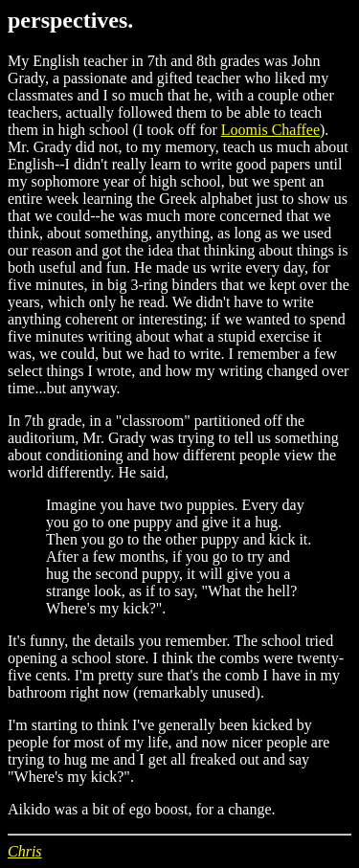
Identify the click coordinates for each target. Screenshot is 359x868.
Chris (25, 851)
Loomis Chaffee (270, 130)
